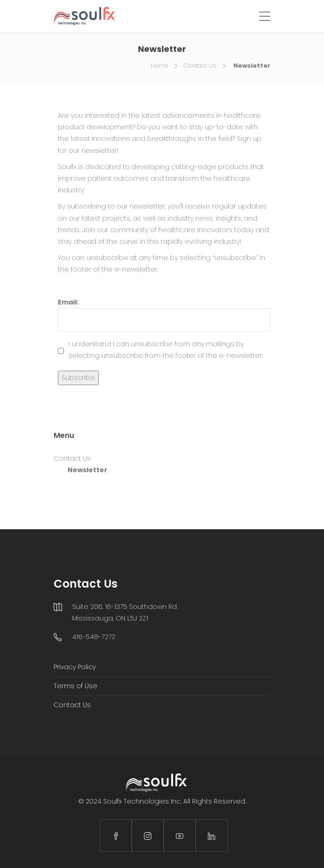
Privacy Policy (75, 667)
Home (159, 66)
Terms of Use (75, 686)
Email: (164, 314)
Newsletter (87, 470)
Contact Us (200, 66)
